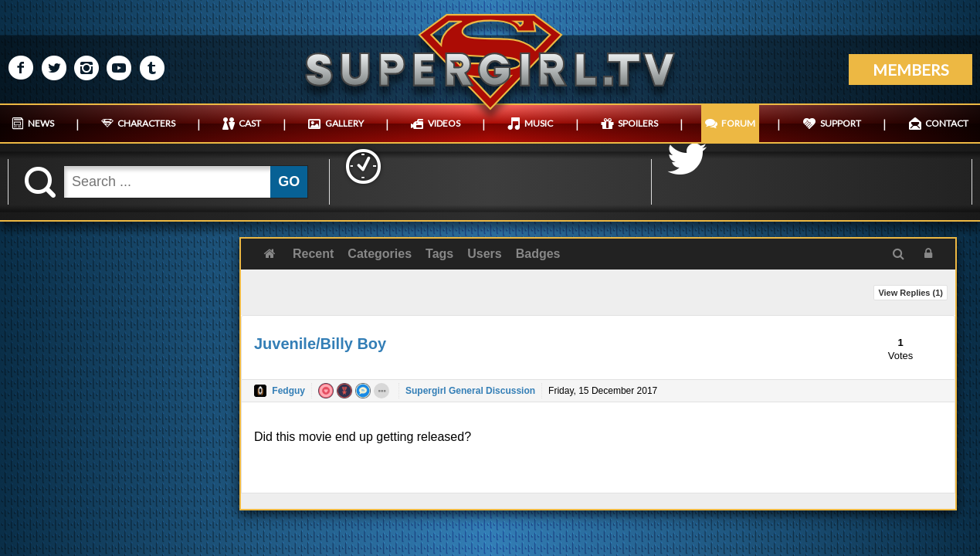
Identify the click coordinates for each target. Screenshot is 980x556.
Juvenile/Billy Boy (320, 344)
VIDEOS (444, 123)
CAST (250, 123)
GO (289, 181)
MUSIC (539, 123)
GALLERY (344, 123)
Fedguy (288, 391)
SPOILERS (638, 123)
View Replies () (910, 293)
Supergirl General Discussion (470, 391)
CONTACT (947, 123)
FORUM (738, 123)
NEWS (41, 123)
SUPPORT (841, 123)
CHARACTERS (146, 123)
